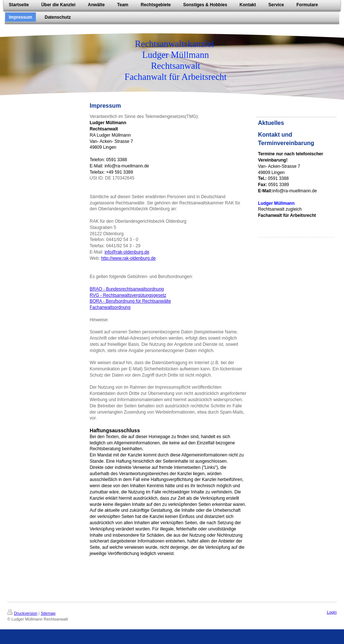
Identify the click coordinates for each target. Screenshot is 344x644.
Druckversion (22, 613)
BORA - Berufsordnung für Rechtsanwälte (130, 301)
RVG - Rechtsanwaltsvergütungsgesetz (128, 295)
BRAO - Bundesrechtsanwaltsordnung (127, 289)
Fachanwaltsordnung (110, 307)
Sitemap (48, 613)
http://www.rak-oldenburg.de (128, 258)
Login (332, 612)
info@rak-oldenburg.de (127, 252)
